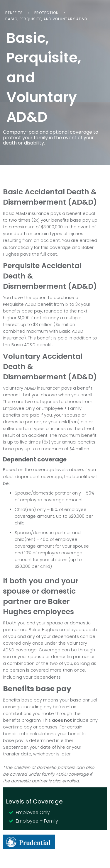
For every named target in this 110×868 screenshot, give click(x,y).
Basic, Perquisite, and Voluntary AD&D (46, 19)
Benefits (14, 13)
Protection (46, 13)
